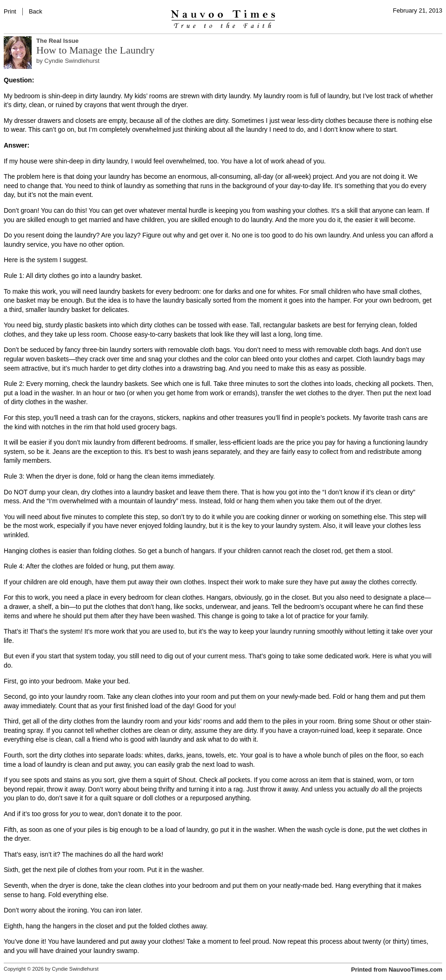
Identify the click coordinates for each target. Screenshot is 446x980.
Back (36, 11)
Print (10, 11)
